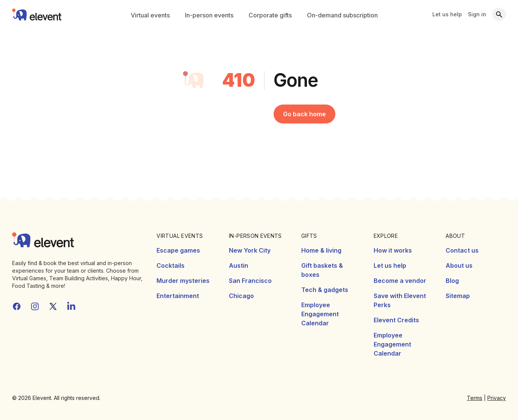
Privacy (497, 398)
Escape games (178, 250)
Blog (452, 281)
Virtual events (150, 15)
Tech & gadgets (325, 290)
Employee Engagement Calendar (320, 314)
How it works (393, 250)
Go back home (304, 114)
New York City (250, 250)
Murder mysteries (183, 281)
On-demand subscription (342, 15)
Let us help (447, 14)
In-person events (209, 15)
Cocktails (171, 265)
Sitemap (458, 296)
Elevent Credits (396, 320)
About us (459, 265)
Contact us (462, 250)
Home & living (321, 250)
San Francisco (250, 281)
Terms (475, 398)
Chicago (241, 296)
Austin (239, 265)
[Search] (499, 14)
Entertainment (178, 296)
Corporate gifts (270, 15)
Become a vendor (400, 281)
